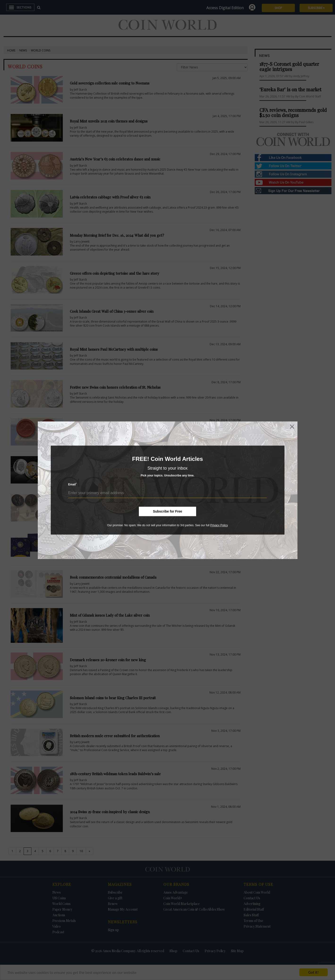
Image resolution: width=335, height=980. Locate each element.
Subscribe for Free (168, 511)
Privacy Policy (219, 525)
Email (72, 484)
